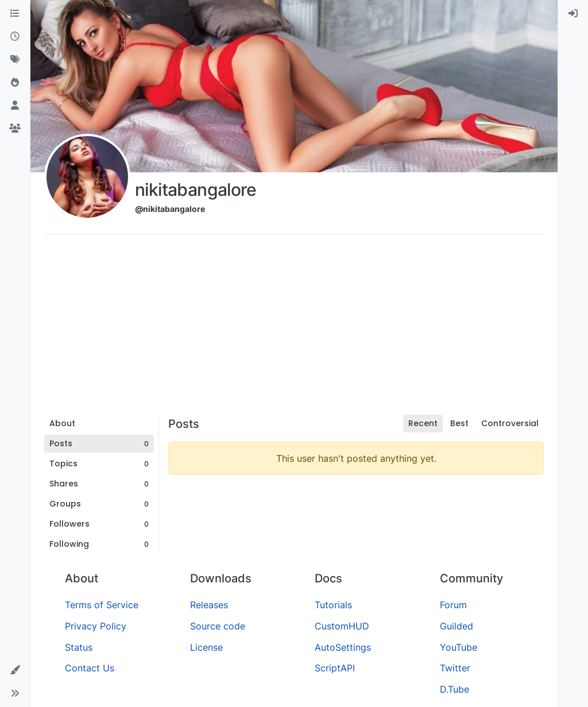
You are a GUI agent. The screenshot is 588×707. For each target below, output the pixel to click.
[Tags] (15, 60)
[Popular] (15, 83)
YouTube (459, 647)
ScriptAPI (335, 668)
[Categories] (15, 14)
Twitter (455, 668)
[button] (15, 670)
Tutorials (333, 605)
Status (79, 647)
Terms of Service (102, 605)
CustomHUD (342, 626)
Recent (423, 423)
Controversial (510, 423)
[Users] (15, 106)
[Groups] (15, 129)
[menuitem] (573, 14)
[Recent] (15, 37)
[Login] (573, 14)
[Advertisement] (294, 329)
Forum (453, 605)
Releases (209, 605)
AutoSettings (343, 647)
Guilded (457, 626)
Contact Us (90, 668)
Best (459, 423)
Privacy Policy (96, 626)
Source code (218, 626)
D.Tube (454, 689)
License (206, 647)
